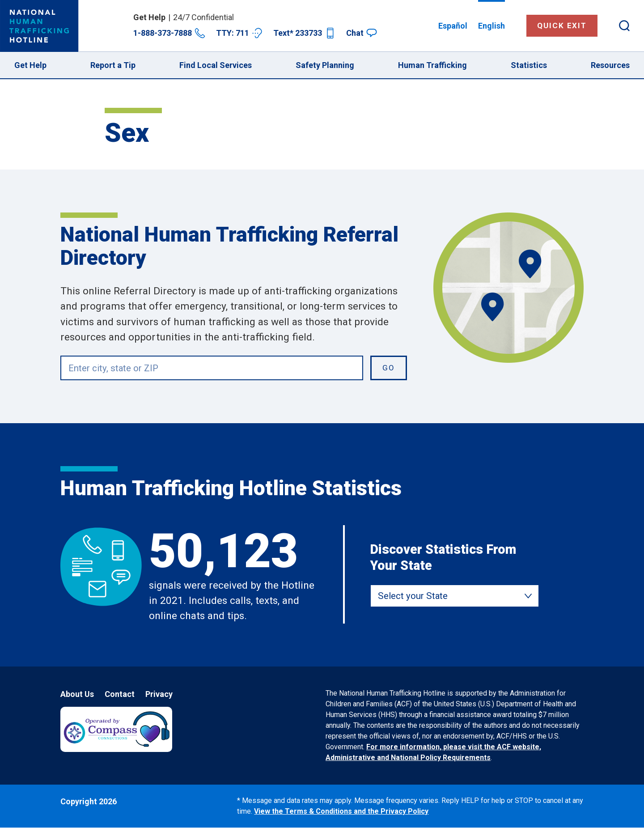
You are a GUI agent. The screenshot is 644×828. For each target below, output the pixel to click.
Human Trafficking (432, 65)
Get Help (30, 65)
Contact (120, 694)
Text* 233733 (304, 33)
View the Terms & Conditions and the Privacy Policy (341, 811)
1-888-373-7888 (169, 33)
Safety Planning (325, 65)
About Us (77, 694)
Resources (610, 65)
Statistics (529, 65)
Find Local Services (216, 65)
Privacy (159, 694)
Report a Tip (113, 65)
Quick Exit (562, 25)
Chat (362, 33)
